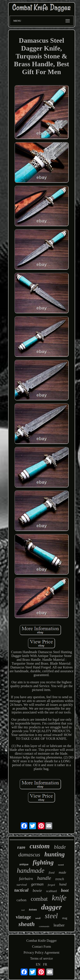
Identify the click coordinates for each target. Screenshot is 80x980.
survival (22, 885)
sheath (26, 924)
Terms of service (41, 958)
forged (51, 885)
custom (40, 846)
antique (24, 864)
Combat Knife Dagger (41, 941)
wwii (38, 918)
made (62, 872)
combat (39, 899)
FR (45, 964)
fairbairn (26, 879)
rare (21, 847)
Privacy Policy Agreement (42, 952)
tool (23, 910)
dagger (51, 907)
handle (44, 878)
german (37, 884)
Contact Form (41, 947)
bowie (37, 891)
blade (60, 847)
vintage (23, 917)
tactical (21, 890)
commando (44, 926)
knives (33, 910)
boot (65, 890)
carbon (22, 900)
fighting (43, 862)
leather (59, 925)
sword (61, 865)
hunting (55, 854)
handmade (31, 871)
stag (65, 918)
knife (59, 898)
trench (60, 879)
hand (63, 884)
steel (51, 916)
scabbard (51, 891)
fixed (52, 873)
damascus (29, 855)
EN (38, 964)
